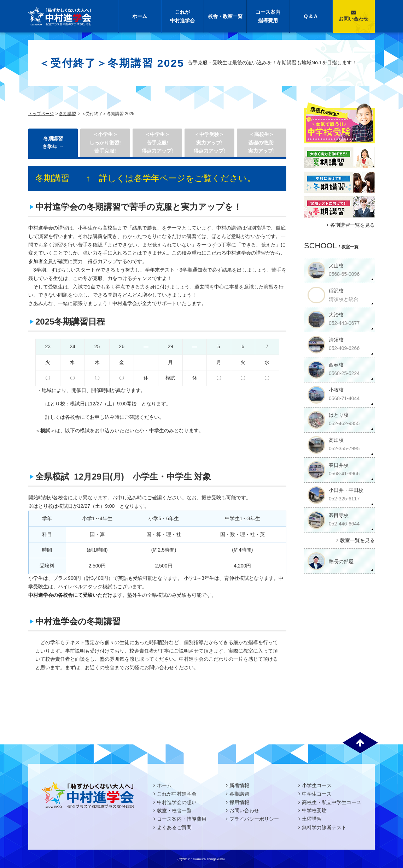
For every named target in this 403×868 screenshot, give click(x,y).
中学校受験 (314, 810)
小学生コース (317, 785)
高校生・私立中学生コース (332, 802)
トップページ (41, 114)
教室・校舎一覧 (174, 810)
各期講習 (68, 114)
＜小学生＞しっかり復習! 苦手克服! (105, 143)
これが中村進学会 (182, 16)
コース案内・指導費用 (182, 819)
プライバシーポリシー (254, 819)
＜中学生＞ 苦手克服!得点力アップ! (157, 143)
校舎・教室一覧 (225, 16)
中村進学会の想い (177, 802)
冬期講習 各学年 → (53, 143)
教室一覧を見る (355, 540)
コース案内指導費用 (268, 16)
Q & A (311, 16)
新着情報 (239, 785)
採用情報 (239, 802)
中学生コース (317, 794)
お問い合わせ (354, 16)
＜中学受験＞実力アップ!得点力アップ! (209, 143)
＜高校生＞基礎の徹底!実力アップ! (261, 143)
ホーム (140, 16)
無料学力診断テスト (324, 827)
